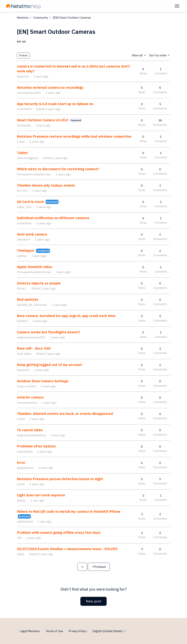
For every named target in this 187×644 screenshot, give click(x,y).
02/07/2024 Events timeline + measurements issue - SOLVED (67, 549)
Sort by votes (160, 55)
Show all (139, 55)
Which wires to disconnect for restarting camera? (58, 169)
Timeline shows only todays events (46, 185)
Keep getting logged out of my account (49, 365)
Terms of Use (54, 631)
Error (21, 462)
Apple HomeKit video (35, 267)
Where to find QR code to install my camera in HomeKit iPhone (69, 511)
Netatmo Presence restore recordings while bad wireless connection (74, 136)
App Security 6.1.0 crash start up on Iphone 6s (55, 104)
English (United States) (109, 631)
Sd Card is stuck (31, 202)
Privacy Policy (78, 631)
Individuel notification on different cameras (53, 218)
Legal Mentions (30, 631)
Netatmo (23, 18)
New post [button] (94, 601)
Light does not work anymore (41, 495)
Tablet (22, 153)
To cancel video (30, 430)
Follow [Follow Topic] (23, 55)
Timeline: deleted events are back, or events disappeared (65, 414)
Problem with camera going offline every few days (59, 532)
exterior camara (30, 397)
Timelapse (26, 250)
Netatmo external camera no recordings (50, 87)
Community (41, 18)
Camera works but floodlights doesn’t (48, 332)
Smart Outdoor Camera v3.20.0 (42, 120)
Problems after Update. (37, 446)
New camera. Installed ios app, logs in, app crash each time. (67, 316)
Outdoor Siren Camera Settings (43, 381)
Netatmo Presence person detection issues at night (60, 479)
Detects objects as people (39, 283)
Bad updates (28, 299)
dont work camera (32, 234)
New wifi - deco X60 (34, 348)
